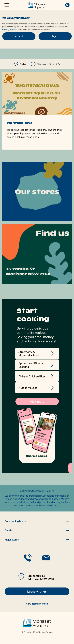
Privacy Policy (9, 29)
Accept (19, 36)
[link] (37, 5)
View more (37, 401)
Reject (55, 36)
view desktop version (37, 604)
